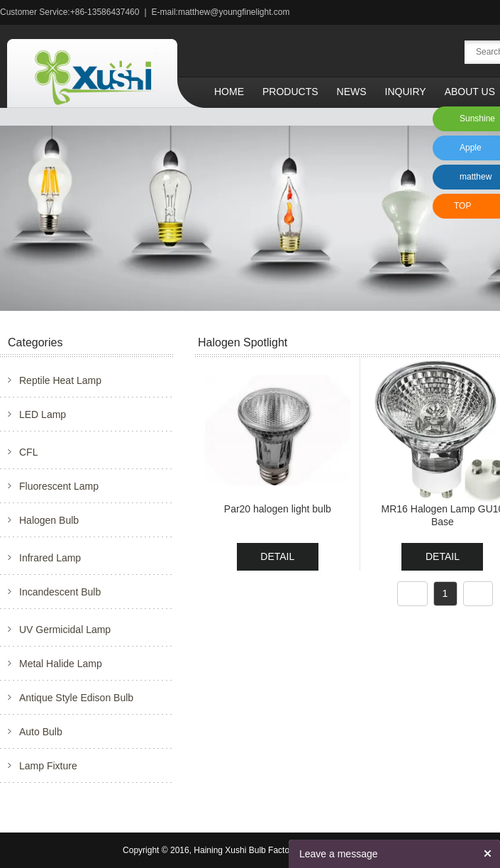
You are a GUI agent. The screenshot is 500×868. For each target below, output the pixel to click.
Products (290, 92)
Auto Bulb (41, 732)
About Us (470, 92)
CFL (28, 452)
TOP (462, 206)
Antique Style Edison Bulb (76, 698)
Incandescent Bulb (60, 592)
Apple (471, 148)
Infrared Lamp (50, 558)
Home (229, 92)
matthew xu (473, 181)
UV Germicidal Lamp (65, 630)
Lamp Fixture (48, 766)
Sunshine (477, 119)
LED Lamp (43, 414)
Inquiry (406, 92)
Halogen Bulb (49, 520)
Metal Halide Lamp (61, 664)
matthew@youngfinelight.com (234, 12)
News (352, 92)
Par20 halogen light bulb (278, 509)
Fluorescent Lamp (59, 486)
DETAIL (277, 556)
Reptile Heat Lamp (60, 380)
